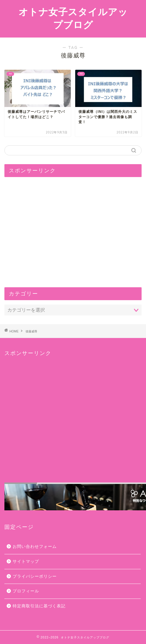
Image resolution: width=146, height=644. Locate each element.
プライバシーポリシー (35, 576)
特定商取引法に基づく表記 (39, 606)
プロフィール (26, 591)
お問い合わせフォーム (35, 547)
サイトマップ (26, 561)
